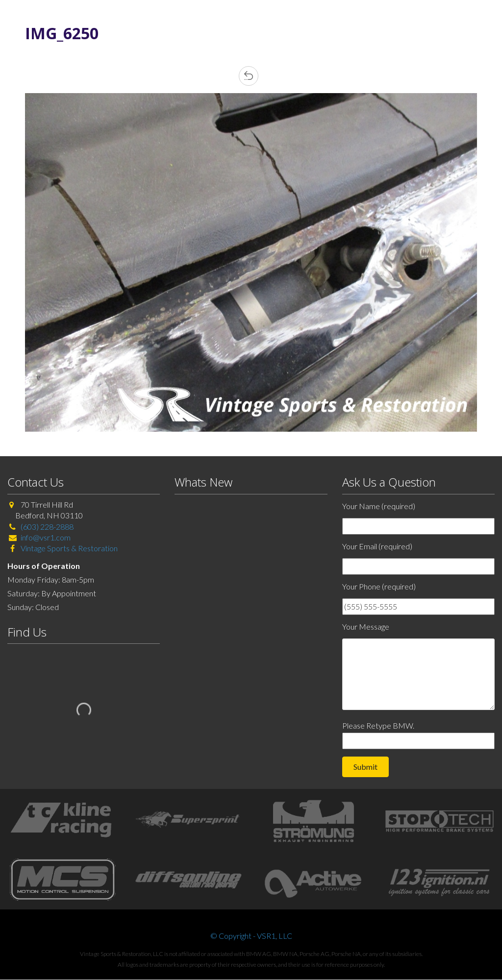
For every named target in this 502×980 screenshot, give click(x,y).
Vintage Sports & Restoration (68, 548)
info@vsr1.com (46, 537)
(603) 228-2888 (47, 527)
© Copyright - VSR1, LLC (251, 936)
